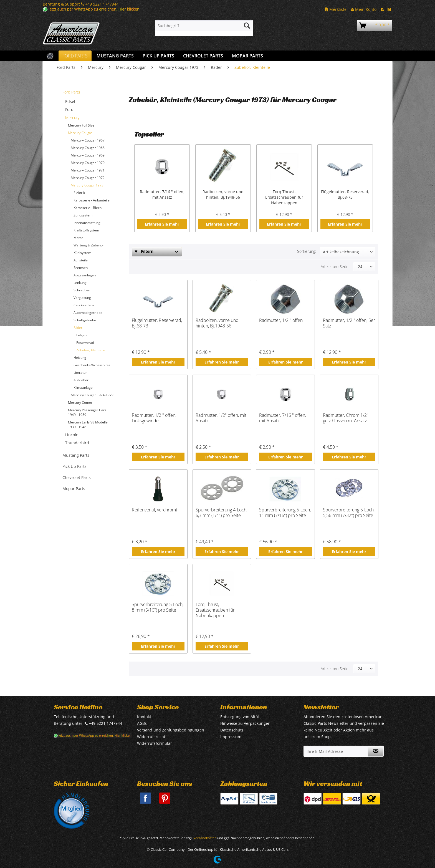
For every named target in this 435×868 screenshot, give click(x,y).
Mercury (72, 118)
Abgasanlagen (85, 275)
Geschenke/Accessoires (92, 365)
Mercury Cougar (80, 133)
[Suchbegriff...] (204, 26)
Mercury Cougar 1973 (87, 185)
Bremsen (81, 268)
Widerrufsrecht (151, 737)
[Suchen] (247, 26)
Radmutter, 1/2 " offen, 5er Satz (349, 323)
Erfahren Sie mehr (162, 224)
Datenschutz (232, 730)
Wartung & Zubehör (89, 245)
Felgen (81, 335)
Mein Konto (364, 9)
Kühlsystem (82, 253)
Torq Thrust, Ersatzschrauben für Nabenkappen (284, 197)
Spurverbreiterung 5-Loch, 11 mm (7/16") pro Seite (285, 513)
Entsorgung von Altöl (240, 717)
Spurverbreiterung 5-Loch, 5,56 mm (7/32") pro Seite (349, 513)
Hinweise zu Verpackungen (245, 723)
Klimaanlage (83, 388)
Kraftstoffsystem (86, 230)
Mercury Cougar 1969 (88, 155)
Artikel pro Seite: (335, 267)
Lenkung (80, 283)
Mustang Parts (76, 455)
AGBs (142, 723)
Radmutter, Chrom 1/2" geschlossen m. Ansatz (346, 418)
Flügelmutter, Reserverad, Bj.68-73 (345, 194)
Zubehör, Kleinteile (91, 350)
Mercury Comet (80, 403)
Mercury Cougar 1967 (88, 140)
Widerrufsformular (155, 743)
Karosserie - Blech (88, 208)
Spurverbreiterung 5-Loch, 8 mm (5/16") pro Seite (158, 607)
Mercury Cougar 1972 (88, 178)
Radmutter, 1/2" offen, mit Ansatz (221, 418)
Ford (69, 109)
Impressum (231, 737)
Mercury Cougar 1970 (88, 163)
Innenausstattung (87, 223)
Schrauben (82, 290)
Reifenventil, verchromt (155, 510)
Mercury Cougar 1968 (88, 148)
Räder (78, 328)
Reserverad (85, 343)
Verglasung (82, 298)
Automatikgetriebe (88, 313)
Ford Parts (71, 92)
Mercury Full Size (81, 125)
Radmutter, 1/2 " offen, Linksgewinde (154, 418)
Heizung (80, 358)
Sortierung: (307, 251)
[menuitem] (204, 28)
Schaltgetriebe (85, 320)
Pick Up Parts (74, 466)
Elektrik (79, 193)
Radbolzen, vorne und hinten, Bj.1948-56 (223, 194)
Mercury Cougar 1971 (88, 170)
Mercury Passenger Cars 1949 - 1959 (87, 412)
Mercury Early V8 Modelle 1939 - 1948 (88, 425)
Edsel (70, 101)
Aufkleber (81, 380)
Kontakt (144, 717)
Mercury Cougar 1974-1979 (92, 395)
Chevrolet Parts (77, 477)
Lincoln (72, 435)
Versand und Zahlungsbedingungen (171, 730)
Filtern (144, 251)
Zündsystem (83, 215)
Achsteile (81, 260)
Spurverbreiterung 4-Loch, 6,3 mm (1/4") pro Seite (221, 513)
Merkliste (336, 9)
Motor (78, 238)
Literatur (80, 373)
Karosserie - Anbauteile (92, 200)
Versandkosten (205, 838)
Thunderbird (77, 443)
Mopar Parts (74, 489)
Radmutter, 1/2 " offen (281, 320)
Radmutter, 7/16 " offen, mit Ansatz (162, 194)
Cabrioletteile (84, 305)
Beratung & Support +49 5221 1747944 (81, 4)
